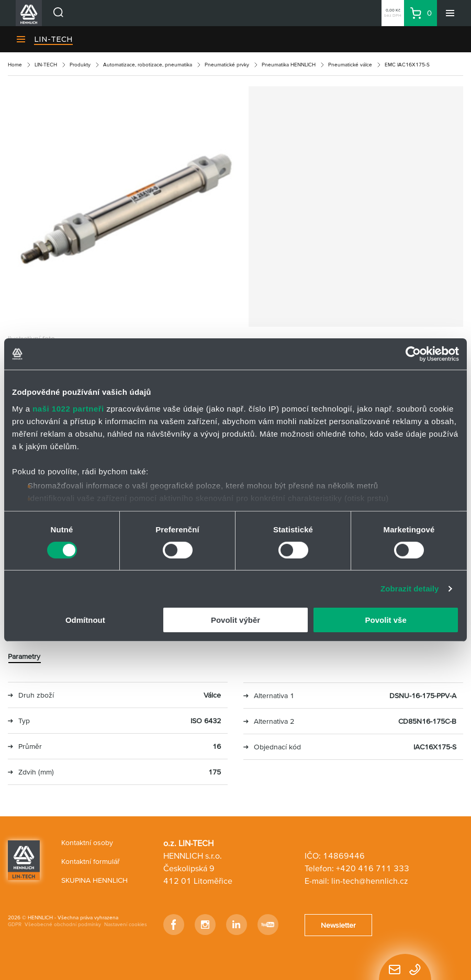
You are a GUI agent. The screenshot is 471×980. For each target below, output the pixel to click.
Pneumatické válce (350, 65)
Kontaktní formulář (91, 861)
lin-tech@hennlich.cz (370, 881)
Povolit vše (386, 620)
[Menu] (450, 13)
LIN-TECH (53, 39)
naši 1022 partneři (68, 408)
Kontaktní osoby (87, 842)
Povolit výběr (235, 620)
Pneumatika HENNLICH (289, 65)
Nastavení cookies (126, 924)
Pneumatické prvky (227, 65)
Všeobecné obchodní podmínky (63, 924)
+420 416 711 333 (373, 868)
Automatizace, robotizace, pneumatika (148, 65)
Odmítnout (85, 620)
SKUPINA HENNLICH (94, 880)
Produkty (80, 65)
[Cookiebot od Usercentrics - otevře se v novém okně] (413, 354)
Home (15, 65)
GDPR (15, 924)
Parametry (24, 656)
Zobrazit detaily (410, 589)
